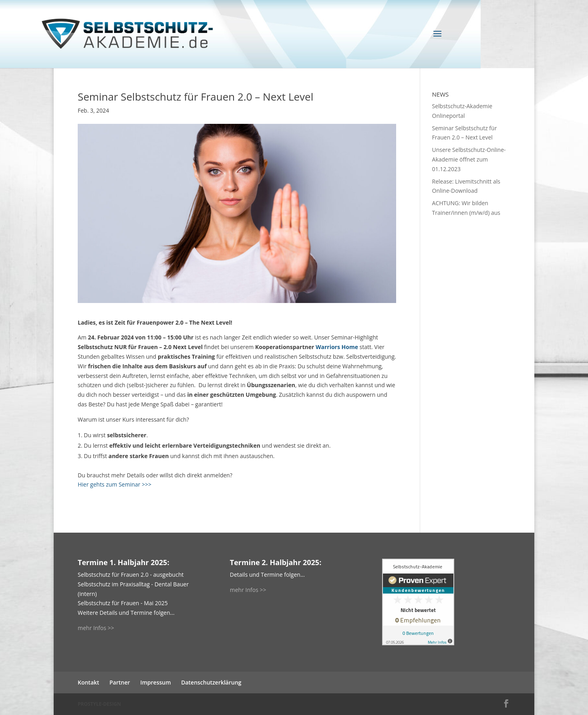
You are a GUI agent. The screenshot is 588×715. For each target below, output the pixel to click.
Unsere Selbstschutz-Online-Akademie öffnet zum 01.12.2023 (469, 159)
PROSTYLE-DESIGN (99, 704)
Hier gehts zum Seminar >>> (115, 484)
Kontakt (89, 682)
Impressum (155, 682)
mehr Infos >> (96, 628)
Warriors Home (337, 347)
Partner (120, 682)
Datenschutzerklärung (211, 682)
